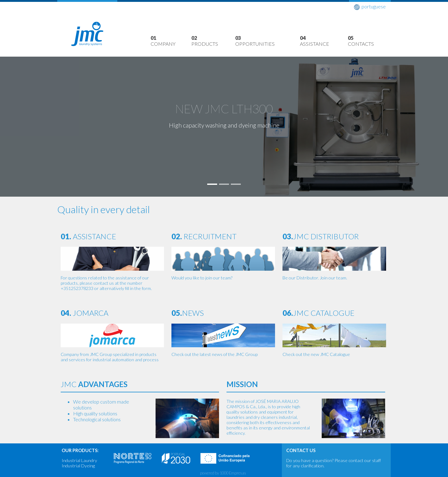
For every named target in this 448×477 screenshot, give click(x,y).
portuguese (370, 7)
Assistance (324, 41)
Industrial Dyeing (78, 466)
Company (171, 41)
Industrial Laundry (79, 460)
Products (213, 41)
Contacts (369, 41)
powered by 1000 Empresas (223, 473)
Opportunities (268, 41)
